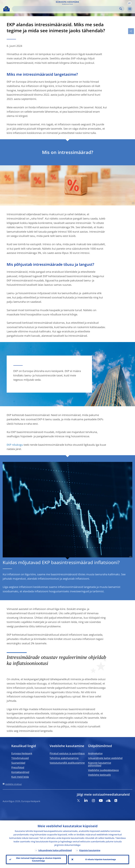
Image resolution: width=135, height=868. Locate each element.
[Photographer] (133, 203)
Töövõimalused (20, 758)
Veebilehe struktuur (13, 784)
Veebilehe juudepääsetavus (103, 770)
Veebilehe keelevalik (99, 775)
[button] (130, 3)
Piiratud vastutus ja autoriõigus (67, 753)
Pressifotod (18, 767)
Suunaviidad (18, 763)
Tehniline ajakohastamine (64, 758)
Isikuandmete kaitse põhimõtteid (55, 850)
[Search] (66, 9)
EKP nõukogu (15, 445)
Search (121, 9)
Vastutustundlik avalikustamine (67, 763)
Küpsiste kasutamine (90, 850)
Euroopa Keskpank (22, 753)
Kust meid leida (20, 777)
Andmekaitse (95, 753)
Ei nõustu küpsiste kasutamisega (101, 859)
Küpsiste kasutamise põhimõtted (100, 764)
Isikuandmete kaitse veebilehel (105, 758)
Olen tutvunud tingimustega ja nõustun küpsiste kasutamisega (38, 859)
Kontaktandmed (20, 772)
